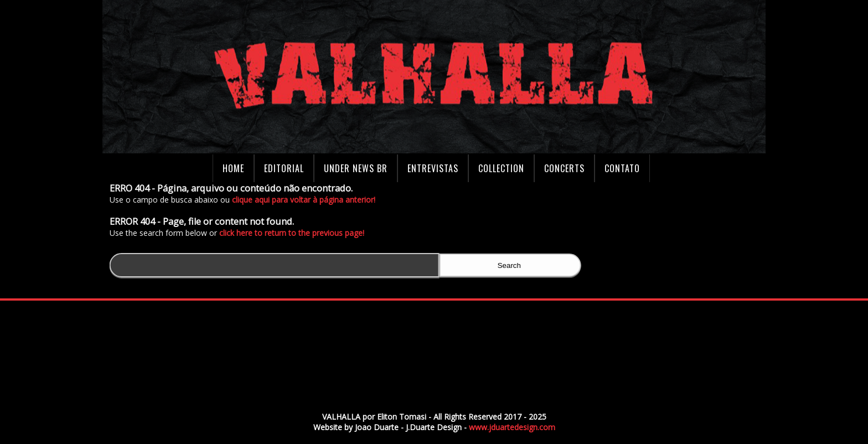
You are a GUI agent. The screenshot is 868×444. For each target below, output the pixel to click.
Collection (501, 168)
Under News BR (356, 168)
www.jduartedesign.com (512, 427)
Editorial (284, 168)
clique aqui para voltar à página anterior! (306, 200)
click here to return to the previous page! (294, 233)
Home (233, 168)
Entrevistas (433, 168)
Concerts (564, 168)
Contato (622, 168)
